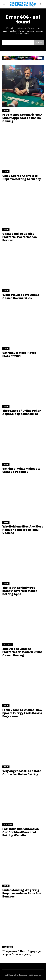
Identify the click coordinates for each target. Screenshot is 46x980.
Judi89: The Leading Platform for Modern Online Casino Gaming (22, 652)
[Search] (39, 42)
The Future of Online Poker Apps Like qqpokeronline (22, 412)
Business (8, 645)
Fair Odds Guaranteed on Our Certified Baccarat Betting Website (21, 832)
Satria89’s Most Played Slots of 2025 (19, 354)
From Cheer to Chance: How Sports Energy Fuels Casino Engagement (22, 713)
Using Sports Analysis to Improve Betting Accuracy (22, 177)
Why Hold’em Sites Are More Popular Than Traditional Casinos (23, 530)
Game (6, 111)
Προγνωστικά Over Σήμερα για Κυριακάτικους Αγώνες (22, 953)
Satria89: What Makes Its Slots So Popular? (21, 470)
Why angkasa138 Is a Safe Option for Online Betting (22, 773)
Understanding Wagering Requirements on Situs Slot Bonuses (22, 893)
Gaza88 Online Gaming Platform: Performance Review (20, 237)
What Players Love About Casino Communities (21, 296)
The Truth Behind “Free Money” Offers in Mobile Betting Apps (20, 591)
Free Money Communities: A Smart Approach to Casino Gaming (22, 118)
